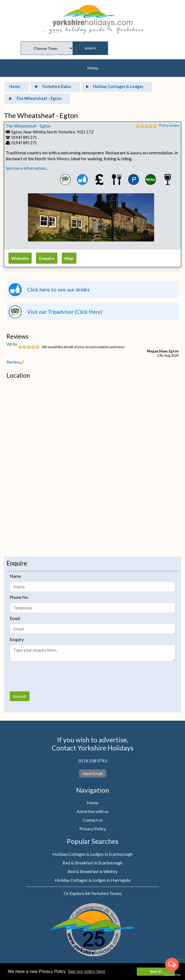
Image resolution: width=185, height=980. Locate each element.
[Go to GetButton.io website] (172, 975)
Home (92, 803)
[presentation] (51, 677)
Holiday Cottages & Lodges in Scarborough (93, 854)
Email (15, 618)
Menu (93, 68)
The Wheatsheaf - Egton (28, 126)
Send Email (93, 773)
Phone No (19, 597)
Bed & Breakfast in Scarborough (92, 863)
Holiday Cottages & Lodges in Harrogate (93, 880)
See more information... (27, 168)
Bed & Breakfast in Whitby (93, 871)
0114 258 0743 (92, 761)
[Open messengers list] (172, 965)
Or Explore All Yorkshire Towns (93, 893)
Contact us (93, 820)
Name (15, 576)
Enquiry (17, 639)
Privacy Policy (93, 829)
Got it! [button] (156, 972)
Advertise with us (93, 811)
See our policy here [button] (86, 971)
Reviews (17, 336)
